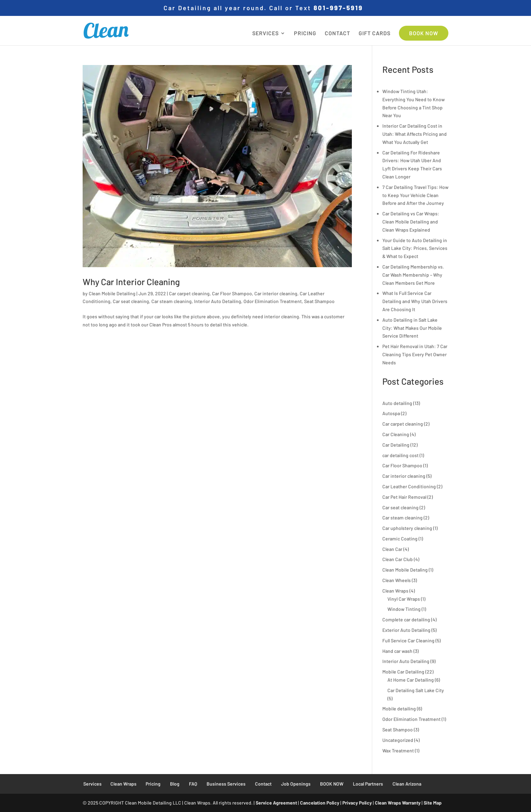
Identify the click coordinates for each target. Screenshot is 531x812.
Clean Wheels (397, 580)
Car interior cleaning (276, 293)
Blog (175, 784)
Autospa (391, 413)
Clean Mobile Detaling (405, 570)
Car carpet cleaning (189, 293)
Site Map (433, 803)
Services (92, 784)
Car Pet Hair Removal (404, 497)
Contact (263, 784)
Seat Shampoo (319, 301)
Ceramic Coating (400, 539)
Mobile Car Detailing (403, 672)
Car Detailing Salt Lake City (416, 690)
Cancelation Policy (320, 803)
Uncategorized (398, 740)
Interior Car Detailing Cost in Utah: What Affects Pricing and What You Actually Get (415, 134)
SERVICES (265, 34)
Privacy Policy (357, 803)
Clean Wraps (395, 591)
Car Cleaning (396, 434)
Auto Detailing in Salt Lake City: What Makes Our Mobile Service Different (412, 328)
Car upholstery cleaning (407, 528)
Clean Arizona (407, 784)
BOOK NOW (424, 33)
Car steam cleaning (172, 301)
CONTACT (337, 34)
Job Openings (296, 784)
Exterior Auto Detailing (406, 630)
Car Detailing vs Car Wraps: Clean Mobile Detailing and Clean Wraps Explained (411, 222)
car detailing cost (400, 455)
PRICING (305, 34)
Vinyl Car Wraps (404, 599)
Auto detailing (397, 403)
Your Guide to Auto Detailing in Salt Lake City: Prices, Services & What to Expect (415, 248)
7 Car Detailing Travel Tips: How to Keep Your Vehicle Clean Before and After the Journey (415, 195)
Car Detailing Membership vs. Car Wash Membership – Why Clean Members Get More (413, 275)
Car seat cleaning (131, 301)
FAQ (193, 784)
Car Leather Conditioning (409, 486)
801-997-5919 (338, 8)
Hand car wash (397, 651)
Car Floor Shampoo (232, 293)
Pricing (153, 784)
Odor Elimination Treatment (273, 301)
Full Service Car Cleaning (408, 640)
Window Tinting (404, 609)
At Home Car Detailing (411, 680)
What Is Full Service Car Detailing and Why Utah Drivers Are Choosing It (415, 301)
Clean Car (392, 549)
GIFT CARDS (375, 34)
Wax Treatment (398, 751)
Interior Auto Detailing (218, 301)
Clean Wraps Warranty (398, 803)
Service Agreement (276, 803)
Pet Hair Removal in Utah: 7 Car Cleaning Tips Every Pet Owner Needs (415, 354)
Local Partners (368, 784)
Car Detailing (396, 445)
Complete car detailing (406, 619)
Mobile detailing (399, 709)
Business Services (226, 784)
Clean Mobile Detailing (112, 293)
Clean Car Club (398, 559)
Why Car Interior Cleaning (131, 282)
